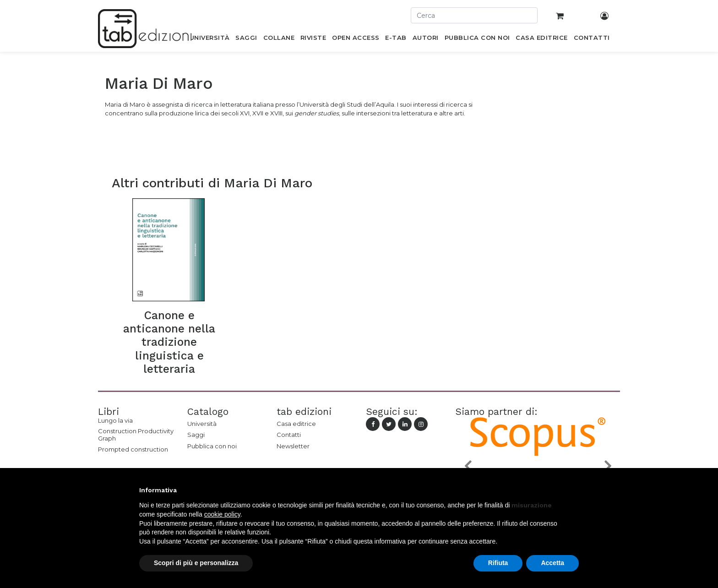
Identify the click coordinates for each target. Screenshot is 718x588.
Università (202, 424)
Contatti (289, 435)
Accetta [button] (552, 563)
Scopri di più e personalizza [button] (196, 563)
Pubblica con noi (212, 446)
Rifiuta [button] (498, 563)
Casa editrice (296, 424)
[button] (468, 466)
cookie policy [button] (222, 514)
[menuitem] (209, 39)
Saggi (196, 435)
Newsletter (293, 446)
